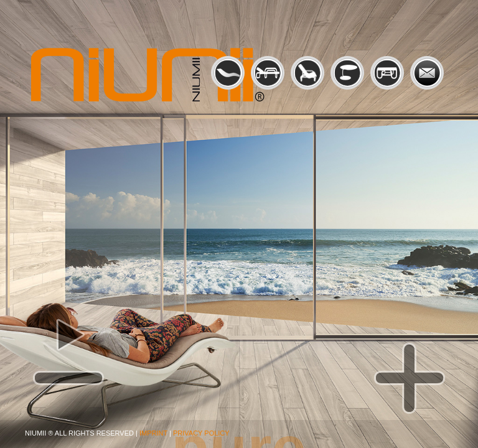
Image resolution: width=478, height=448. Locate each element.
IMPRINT (153, 433)
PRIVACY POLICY (201, 433)
